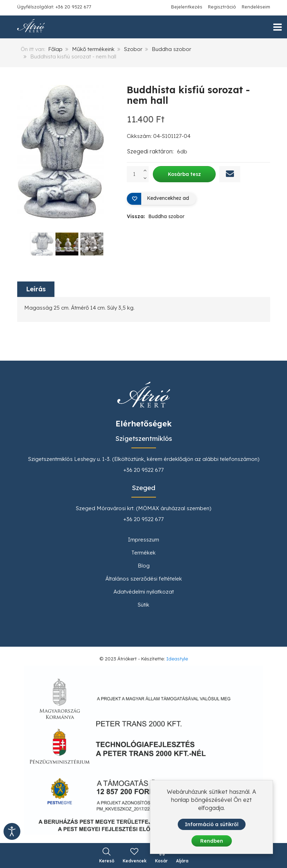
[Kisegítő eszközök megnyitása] (12, 831)
